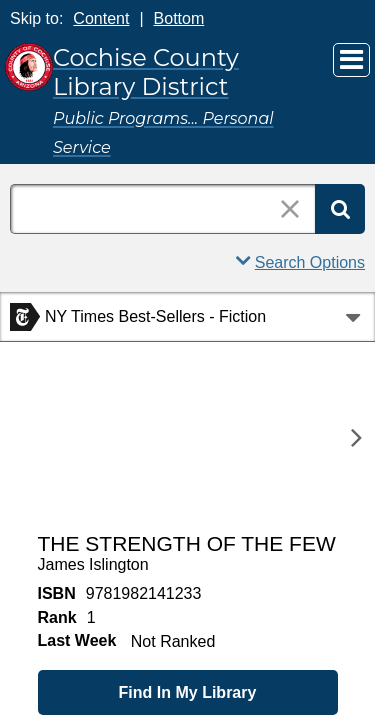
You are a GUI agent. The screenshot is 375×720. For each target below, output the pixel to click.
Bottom (179, 18)
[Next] (357, 437)
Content (101, 18)
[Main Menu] (351, 60)
